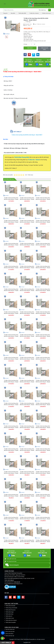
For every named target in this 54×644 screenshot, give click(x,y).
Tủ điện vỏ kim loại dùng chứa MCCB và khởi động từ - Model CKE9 (27, 428)
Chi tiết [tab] (6, 69)
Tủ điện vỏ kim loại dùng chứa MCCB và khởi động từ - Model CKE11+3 (11, 291)
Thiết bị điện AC (8, 616)
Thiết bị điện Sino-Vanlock (11, 620)
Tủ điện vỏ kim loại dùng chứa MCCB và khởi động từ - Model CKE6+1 (27, 473)
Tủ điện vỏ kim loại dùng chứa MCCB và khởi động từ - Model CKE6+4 (27, 450)
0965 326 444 (17, 582)
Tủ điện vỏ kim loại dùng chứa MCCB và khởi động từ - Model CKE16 (11, 245)
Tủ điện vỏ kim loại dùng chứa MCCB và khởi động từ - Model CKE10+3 (27, 336)
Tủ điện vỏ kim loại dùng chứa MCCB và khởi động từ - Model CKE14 (43, 245)
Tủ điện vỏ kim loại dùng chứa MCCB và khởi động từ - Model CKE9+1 (11, 428)
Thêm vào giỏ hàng (44, 49)
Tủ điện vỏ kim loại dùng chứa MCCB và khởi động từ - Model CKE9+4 (11, 405)
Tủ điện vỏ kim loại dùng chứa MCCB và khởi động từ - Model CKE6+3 (43, 450)
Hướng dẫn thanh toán (10, 559)
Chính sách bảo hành (10, 632)
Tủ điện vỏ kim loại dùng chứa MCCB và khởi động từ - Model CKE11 (11, 313)
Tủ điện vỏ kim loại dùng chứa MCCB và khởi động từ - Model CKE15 (27, 245)
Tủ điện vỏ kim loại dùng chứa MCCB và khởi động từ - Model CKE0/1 (27, 135)
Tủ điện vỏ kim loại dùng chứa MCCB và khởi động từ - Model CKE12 (27, 268)
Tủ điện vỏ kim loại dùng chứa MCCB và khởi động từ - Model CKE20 (43, 199)
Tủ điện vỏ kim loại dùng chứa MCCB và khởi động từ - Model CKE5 (43, 496)
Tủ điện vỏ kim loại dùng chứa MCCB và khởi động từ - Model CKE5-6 (43, 542)
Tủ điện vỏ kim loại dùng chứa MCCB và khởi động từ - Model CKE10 (27, 359)
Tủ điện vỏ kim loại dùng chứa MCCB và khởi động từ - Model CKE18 (27, 222)
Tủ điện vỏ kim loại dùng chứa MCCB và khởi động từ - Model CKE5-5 (27, 542)
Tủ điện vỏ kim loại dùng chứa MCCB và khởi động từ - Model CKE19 (11, 222)
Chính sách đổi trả (9, 634)
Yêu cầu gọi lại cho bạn (11, 561)
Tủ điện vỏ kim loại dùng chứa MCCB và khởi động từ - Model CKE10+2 (43, 336)
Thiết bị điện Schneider (10, 606)
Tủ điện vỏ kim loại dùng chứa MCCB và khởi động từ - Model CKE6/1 (43, 473)
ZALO (3, 633)
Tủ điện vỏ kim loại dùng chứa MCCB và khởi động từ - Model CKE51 (11, 199)
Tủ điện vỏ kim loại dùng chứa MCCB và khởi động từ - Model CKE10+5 (43, 313)
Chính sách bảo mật (9, 636)
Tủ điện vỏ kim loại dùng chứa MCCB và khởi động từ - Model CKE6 (27, 496)
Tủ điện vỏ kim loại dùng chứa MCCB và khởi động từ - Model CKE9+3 (27, 405)
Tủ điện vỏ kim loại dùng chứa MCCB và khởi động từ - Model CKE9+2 (43, 405)
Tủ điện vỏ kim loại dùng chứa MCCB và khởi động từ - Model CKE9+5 (43, 382)
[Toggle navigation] (5, 4)
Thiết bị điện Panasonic (10, 610)
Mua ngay (30, 48)
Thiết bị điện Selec (9, 614)
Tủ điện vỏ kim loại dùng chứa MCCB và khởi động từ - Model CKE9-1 (43, 428)
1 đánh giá (28, 22)
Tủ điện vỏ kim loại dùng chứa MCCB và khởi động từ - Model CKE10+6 (27, 313)
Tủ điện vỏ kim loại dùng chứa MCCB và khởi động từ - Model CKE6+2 (11, 473)
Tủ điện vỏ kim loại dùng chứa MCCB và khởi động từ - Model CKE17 (43, 222)
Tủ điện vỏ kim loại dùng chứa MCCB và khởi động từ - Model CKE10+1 (11, 359)
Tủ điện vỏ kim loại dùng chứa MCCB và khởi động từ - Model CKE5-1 (11, 519)
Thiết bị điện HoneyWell (10, 622)
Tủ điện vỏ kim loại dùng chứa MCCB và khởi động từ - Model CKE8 (43, 359)
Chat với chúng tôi (12, 565)
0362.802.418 (49, 62)
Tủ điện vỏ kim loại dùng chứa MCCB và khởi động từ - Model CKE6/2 (11, 496)
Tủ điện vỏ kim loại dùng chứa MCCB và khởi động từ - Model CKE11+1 (43, 291)
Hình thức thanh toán (10, 629)
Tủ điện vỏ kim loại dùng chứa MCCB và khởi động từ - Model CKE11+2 (27, 291)
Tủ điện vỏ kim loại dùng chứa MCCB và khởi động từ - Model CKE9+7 (11, 382)
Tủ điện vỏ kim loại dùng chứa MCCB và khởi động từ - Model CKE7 (11, 450)
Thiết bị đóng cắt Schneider (11, 608)
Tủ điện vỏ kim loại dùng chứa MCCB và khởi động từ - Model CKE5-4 (11, 542)
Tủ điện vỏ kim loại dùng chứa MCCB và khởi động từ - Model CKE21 (27, 199)
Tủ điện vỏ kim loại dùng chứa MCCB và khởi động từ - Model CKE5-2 (27, 519)
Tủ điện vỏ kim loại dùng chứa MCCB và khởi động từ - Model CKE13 (11, 268)
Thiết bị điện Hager (9, 612)
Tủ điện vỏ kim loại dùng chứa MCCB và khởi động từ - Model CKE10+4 (11, 336)
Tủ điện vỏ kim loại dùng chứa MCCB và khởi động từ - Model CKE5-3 (43, 519)
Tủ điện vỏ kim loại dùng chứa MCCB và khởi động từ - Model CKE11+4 (43, 268)
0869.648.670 (39, 62)
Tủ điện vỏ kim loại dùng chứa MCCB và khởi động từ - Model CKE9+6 (27, 382)
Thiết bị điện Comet (9, 618)
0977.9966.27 (29, 62)
